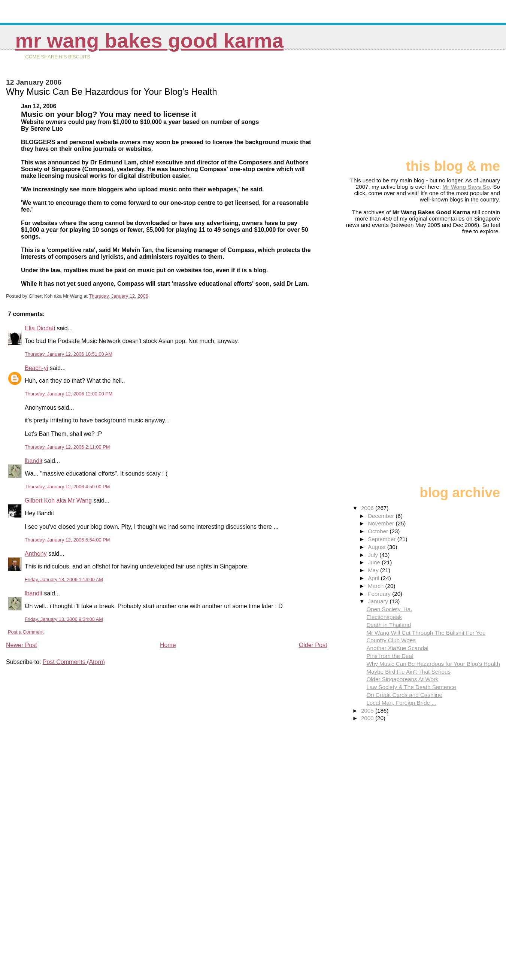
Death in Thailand (389, 625)
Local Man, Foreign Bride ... (401, 703)
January (379, 601)
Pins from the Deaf (390, 656)
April (374, 578)
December (382, 516)
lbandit (34, 461)
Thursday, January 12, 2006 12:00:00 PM (69, 394)
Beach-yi (36, 368)
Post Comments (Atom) (74, 662)
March (376, 586)
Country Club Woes (391, 640)
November (382, 523)
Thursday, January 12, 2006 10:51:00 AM (69, 354)
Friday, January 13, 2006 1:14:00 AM (64, 579)
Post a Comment (26, 632)
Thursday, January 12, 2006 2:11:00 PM (67, 447)
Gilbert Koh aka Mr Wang (58, 500)
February (380, 594)
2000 (368, 718)
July (374, 555)
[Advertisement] (463, 107)
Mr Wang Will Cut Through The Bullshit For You (426, 633)
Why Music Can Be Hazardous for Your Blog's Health (433, 664)
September (383, 539)
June (375, 562)
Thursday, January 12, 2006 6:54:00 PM (67, 540)
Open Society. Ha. (389, 609)
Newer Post (22, 645)
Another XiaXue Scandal (397, 648)
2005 (368, 711)
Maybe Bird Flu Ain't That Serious (408, 672)
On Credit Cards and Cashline (404, 695)
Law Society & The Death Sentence (411, 687)
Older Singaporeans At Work (402, 679)
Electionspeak (384, 617)
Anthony (36, 554)
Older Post (313, 645)
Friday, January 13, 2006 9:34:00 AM (64, 619)
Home (168, 645)
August (378, 547)
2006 (368, 508)
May (374, 570)
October (379, 531)
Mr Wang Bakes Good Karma (149, 41)
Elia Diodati (40, 328)
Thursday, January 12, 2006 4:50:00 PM (67, 487)
